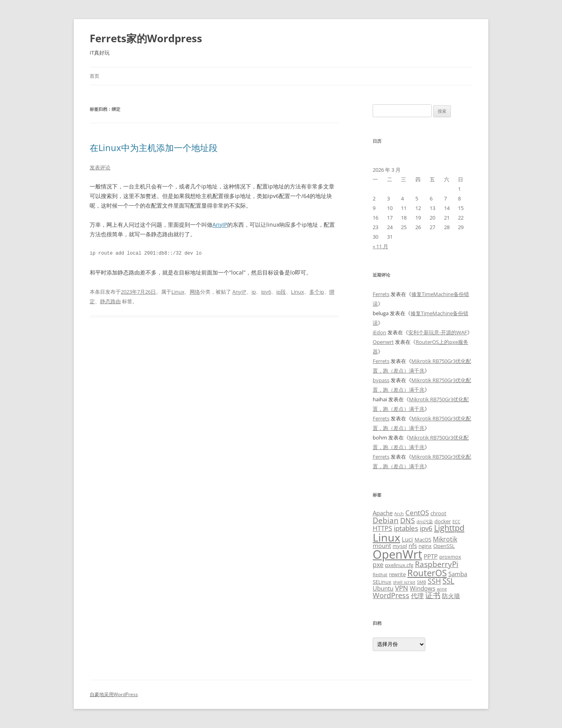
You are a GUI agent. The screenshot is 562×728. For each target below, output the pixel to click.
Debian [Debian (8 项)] (386, 520)
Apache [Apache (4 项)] (383, 513)
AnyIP (220, 225)
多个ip (317, 292)
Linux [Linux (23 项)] (386, 537)
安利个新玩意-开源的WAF (438, 332)
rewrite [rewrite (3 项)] (397, 574)
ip (254, 292)
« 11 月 (380, 246)
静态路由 (110, 301)
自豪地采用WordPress (114, 694)
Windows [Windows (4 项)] (422, 588)
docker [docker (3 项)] (443, 521)
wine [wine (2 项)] (442, 589)
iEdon (379, 332)
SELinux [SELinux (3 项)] (382, 582)
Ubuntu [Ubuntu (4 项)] (383, 588)
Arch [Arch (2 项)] (399, 514)
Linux (178, 292)
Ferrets (381, 294)
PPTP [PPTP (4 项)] (431, 556)
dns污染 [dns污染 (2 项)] (425, 522)
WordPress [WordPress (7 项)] (391, 595)
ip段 (281, 292)
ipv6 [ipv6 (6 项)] (426, 528)
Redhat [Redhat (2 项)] (380, 575)
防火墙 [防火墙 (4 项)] (451, 596)
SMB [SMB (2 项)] (421, 582)
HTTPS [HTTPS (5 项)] (382, 528)
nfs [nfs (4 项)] (413, 546)
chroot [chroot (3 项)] (438, 513)
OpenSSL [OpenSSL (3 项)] (444, 546)
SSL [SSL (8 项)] (448, 581)
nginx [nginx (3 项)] (425, 546)
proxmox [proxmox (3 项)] (450, 557)
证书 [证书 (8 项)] (433, 595)
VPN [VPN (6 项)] (402, 588)
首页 (94, 76)
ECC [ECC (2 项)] (456, 522)
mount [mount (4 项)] (382, 546)
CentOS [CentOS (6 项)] (417, 512)
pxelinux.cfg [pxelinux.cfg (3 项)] (399, 565)
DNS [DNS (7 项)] (408, 520)
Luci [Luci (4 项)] (407, 539)
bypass (381, 380)
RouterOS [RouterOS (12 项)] (427, 573)
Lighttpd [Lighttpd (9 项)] (449, 528)
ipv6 (266, 292)
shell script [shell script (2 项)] (404, 582)
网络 (195, 292)
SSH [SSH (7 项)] (434, 581)
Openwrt (383, 342)
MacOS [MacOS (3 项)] (423, 540)
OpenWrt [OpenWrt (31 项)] (397, 554)
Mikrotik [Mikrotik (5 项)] (445, 539)
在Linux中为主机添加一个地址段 (154, 147)
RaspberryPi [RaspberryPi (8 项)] (437, 564)
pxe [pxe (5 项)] (378, 565)
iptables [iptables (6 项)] (406, 528)
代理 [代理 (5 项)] (417, 596)
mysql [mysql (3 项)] (400, 546)
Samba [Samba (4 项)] (458, 574)
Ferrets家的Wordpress (146, 38)
